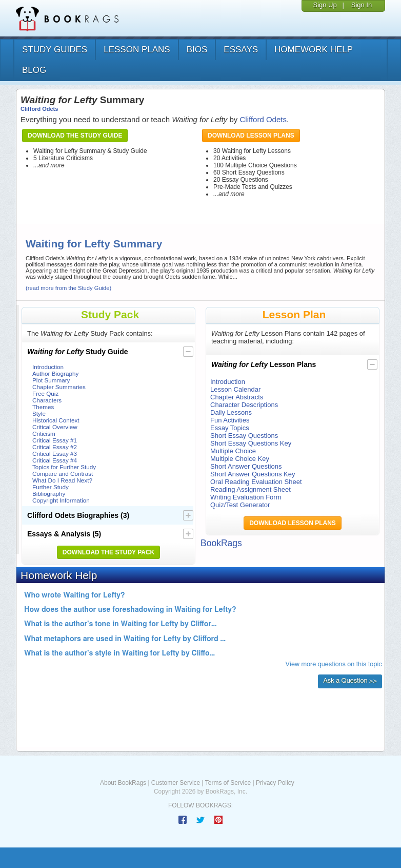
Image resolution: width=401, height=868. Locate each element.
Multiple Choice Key (240, 459)
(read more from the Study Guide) (68, 288)
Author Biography (55, 373)
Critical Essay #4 (55, 460)
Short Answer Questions (246, 466)
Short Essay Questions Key (251, 443)
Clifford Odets (39, 109)
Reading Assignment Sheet (250, 489)
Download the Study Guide (75, 136)
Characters (47, 400)
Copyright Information (61, 500)
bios (197, 50)
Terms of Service (228, 783)
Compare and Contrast (63, 474)
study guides (55, 50)
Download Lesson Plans (251, 136)
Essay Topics (230, 428)
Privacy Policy (275, 783)
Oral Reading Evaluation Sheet (256, 482)
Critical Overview (55, 427)
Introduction (48, 367)
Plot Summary (51, 380)
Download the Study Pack (109, 552)
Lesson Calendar (235, 389)
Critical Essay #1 (55, 440)
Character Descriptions (244, 405)
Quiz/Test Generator (240, 505)
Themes (43, 407)
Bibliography (49, 494)
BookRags (221, 543)
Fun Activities (230, 420)
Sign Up (325, 5)
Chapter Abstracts (237, 397)
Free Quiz (45, 393)
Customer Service (176, 783)
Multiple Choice (233, 451)
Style (39, 413)
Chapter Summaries (59, 387)
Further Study (51, 487)
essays (241, 50)
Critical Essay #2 (55, 447)
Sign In (362, 5)
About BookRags (123, 783)
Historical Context (56, 420)
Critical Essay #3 (55, 454)
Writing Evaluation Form (246, 497)
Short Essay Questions (244, 436)
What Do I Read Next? (62, 480)
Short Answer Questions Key (253, 474)
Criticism (44, 433)
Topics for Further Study (64, 467)
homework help (314, 50)
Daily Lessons (231, 412)
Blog (34, 70)
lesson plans (137, 50)
